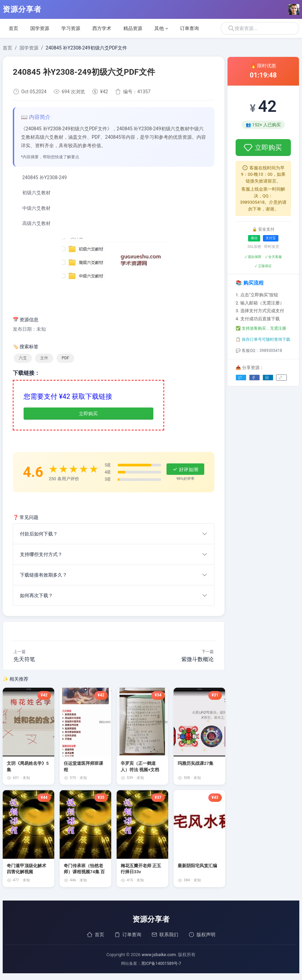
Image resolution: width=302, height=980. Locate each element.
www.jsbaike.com (159, 955)
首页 (95, 935)
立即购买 (88, 414)
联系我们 (165, 935)
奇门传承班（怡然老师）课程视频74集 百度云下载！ (84, 869)
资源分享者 (22, 9)
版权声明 (202, 935)
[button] (161, 28)
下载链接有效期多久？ (43, 575)
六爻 (23, 358)
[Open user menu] (294, 9)
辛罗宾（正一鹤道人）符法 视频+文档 (140, 766)
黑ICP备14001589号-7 (161, 963)
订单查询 (128, 935)
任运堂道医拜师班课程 (83, 766)
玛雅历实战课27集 (195, 763)
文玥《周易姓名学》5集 (28, 766)
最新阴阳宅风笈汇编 (197, 866)
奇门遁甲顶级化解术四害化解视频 (26, 869)
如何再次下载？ (36, 595)
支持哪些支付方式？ (41, 554)
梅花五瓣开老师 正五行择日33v (141, 869)
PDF (65, 358)
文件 (44, 358)
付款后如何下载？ (39, 534)
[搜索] (260, 28)
